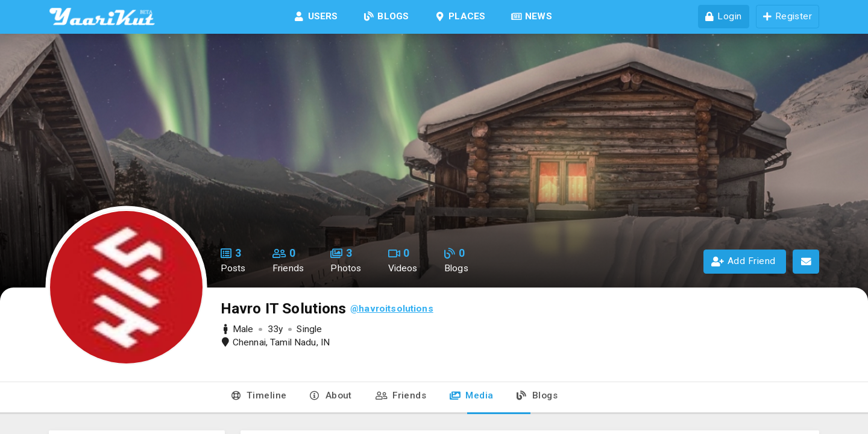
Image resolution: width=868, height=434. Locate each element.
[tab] (259, 398)
